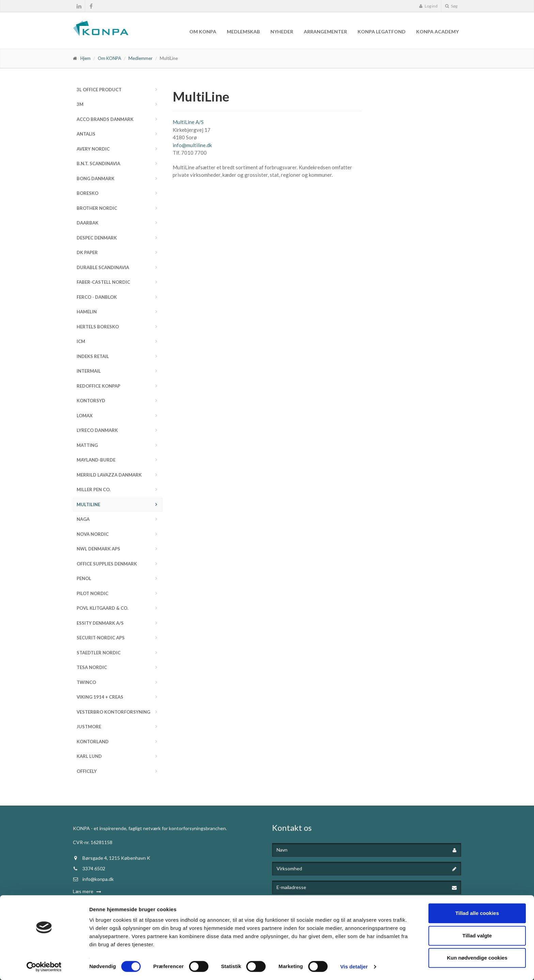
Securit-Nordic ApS (101, 638)
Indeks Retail (93, 356)
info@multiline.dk (192, 145)
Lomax (85, 416)
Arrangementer (325, 32)
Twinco (86, 682)
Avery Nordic (93, 149)
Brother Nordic (97, 208)
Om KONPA (203, 32)
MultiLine (88, 504)
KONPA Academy (437, 32)
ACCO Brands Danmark (105, 119)
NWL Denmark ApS (98, 549)
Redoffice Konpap (98, 386)
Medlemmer (140, 58)
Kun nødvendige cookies (477, 958)
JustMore (89, 727)
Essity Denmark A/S (100, 623)
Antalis (86, 134)
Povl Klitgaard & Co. (103, 608)
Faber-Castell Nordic (103, 282)
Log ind (428, 6)
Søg (451, 6)
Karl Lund (89, 756)
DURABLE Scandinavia (103, 267)
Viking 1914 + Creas (100, 697)
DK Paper (87, 252)
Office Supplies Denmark (107, 564)
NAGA (83, 519)
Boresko (88, 193)
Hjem (85, 58)
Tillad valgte (477, 936)
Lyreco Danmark (97, 430)
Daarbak (88, 223)
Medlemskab (243, 32)
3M (80, 104)
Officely (87, 771)
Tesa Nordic (92, 667)
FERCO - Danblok (97, 297)
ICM (81, 341)
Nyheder (282, 32)
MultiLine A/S (188, 122)
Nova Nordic (93, 534)
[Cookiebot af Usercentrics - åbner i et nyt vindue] (44, 967)
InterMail (89, 371)
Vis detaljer (354, 967)
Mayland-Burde (96, 460)
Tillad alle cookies (477, 913)
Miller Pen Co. (94, 489)
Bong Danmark (96, 178)
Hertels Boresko (98, 327)
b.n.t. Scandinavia (98, 164)
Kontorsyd (91, 401)
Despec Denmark (97, 238)
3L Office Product (99, 90)
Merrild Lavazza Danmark (109, 475)
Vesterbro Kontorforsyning (113, 712)
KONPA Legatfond (382, 32)
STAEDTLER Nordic (99, 653)
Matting (87, 445)
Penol (84, 578)
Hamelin (87, 312)
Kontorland (93, 742)
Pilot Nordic (92, 593)
